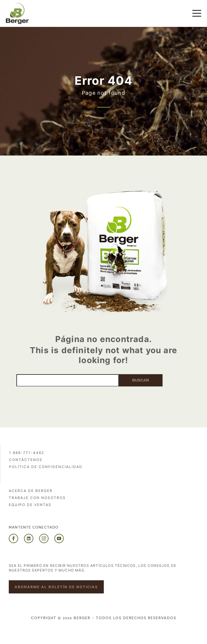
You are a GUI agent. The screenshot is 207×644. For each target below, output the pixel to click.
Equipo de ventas (30, 505)
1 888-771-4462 (27, 453)
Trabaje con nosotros (37, 498)
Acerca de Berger (31, 491)
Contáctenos (26, 460)
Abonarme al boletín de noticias (56, 587)
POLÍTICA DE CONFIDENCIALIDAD (46, 467)
